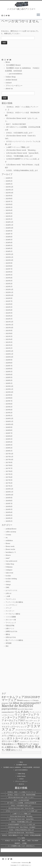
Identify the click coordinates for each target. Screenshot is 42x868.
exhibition (9, 541)
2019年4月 (9, 410)
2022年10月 (9, 295)
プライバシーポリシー (14, 86)
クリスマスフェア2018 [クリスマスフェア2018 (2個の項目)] (24, 730)
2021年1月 (9, 348)
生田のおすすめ (11, 637)
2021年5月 (9, 336)
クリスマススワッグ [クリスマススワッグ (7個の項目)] (22, 723)
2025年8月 (9, 199)
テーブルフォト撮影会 (13, 614)
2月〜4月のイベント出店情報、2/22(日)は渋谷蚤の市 (22, 803)
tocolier (8, 576)
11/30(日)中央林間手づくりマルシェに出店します (22, 825)
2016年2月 (9, 518)
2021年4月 (9, 339)
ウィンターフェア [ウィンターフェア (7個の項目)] (25, 715)
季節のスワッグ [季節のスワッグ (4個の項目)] (25, 744)
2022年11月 (9, 292)
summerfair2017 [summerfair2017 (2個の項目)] (8, 712)
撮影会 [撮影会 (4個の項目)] (10, 747)
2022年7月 (9, 301)
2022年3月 (9, 313)
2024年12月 (9, 222)
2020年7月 (9, 366)
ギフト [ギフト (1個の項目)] (36, 721)
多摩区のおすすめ (11, 631)
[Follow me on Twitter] (7, 16)
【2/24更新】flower (13, 65)
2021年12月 (9, 322)
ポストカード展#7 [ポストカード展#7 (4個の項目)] (10, 741)
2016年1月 (9, 521)
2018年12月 (9, 418)
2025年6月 (9, 204)
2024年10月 (9, 228)
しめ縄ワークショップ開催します (18, 147)
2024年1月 (9, 251)
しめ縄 (8, 596)
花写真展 (9, 643)
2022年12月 (9, 289)
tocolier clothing (11, 579)
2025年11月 (9, 190)
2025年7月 (9, 201)
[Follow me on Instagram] (5, 16)
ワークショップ (11, 623)
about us (9, 89)
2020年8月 (9, 363)
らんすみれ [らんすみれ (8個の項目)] (22, 712)
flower (8, 543)
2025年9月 (9, 196)
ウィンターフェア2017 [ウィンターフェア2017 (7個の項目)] (20, 716)
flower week (10, 546)
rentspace (9, 570)
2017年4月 (9, 477)
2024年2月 (9, 248)
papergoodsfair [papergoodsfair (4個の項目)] (10, 709)
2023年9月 (9, 263)
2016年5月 (9, 509)
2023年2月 (9, 284)
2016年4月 (9, 512)
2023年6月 (9, 272)
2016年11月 (9, 492)
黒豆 (7, 646)
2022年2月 (9, 316)
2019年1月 (9, 416)
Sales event (9, 573)
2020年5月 (9, 372)
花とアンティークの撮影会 (14, 640)
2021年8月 (9, 333)
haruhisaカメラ (11, 552)
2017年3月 (9, 480)
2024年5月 (9, 240)
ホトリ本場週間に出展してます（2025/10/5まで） (22, 846)
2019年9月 (9, 395)
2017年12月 (9, 454)
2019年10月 (9, 392)
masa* (8, 558)
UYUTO (8, 582)
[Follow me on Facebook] (3, 16)
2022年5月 (9, 307)
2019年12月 (9, 386)
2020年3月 (9, 377)
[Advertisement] (21, 670)
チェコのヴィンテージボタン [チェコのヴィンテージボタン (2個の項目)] (24, 736)
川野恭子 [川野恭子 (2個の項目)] (36, 744)
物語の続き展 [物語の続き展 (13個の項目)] (28, 747)
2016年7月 (9, 504)
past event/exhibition (16, 74)
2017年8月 (9, 465)
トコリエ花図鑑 (11, 617)
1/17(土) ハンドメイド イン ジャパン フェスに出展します (22, 811)
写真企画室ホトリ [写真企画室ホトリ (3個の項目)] (9, 744)
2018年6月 (9, 436)
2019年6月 (9, 404)
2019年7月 (9, 401)
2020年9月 (9, 360)
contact (9, 83)
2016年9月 (9, 498)
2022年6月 (9, 304)
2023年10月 (9, 260)
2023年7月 (9, 269)
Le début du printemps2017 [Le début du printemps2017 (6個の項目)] (25, 703)
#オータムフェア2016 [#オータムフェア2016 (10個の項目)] (16, 697)
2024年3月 (9, 245)
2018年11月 (9, 421)
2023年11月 (9, 257)
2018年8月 (9, 430)
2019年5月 (9, 407)
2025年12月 (9, 187)
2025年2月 (9, 216)
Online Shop (11, 77)
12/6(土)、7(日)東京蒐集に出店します (19, 156)
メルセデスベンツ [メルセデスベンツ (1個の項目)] (24, 742)
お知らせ (9, 593)
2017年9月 (9, 462)
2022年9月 (9, 298)
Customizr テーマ (16, 865)
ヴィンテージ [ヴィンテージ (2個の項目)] (34, 741)
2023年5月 (9, 275)
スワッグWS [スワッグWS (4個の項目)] (8, 736)
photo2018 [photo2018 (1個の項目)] (21, 709)
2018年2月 (9, 448)
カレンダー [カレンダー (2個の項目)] (29, 721)
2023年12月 (9, 254)
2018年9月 (9, 427)
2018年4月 (9, 442)
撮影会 (8, 634)
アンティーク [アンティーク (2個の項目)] (34, 712)
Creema (8, 535)
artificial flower (11, 529)
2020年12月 (9, 351)
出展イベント (10, 628)
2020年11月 (9, 354)
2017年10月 (9, 460)
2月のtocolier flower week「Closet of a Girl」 (22, 808)
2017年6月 (9, 471)
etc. (7, 538)
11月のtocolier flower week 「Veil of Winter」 (22, 833)
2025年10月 (9, 193)
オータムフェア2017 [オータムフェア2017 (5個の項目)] (15, 720)
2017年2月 (9, 483)
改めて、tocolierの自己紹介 (16, 124)
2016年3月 (9, 515)
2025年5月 (9, 207)
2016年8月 (9, 501)
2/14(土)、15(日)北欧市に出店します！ (20, 133)
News (8, 62)
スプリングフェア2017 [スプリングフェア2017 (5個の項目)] (15, 733)
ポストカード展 (11, 620)
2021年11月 (9, 325)
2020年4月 (9, 375)
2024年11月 (9, 225)
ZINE (7, 587)
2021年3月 (9, 342)
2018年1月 (9, 451)
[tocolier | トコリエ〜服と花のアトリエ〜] (21, 4)
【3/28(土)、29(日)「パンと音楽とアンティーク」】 (22, 792)
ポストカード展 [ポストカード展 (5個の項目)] (32, 739)
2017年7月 (9, 468)
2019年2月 (9, 413)
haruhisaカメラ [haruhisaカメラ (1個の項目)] (28, 701)
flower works (10, 549)
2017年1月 (9, 486)
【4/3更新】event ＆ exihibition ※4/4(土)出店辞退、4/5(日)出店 (21, 767)
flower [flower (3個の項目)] (20, 700)
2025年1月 (9, 219)
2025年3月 (9, 213)
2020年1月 (9, 383)
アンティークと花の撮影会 (14, 602)
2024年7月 (9, 234)
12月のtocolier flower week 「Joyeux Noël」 (23, 153)
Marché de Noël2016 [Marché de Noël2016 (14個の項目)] (17, 706)
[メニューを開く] (38, 15)
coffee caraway (11, 532)
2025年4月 (9, 210)
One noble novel (11, 561)
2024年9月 (9, 231)
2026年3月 (9, 178)
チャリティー (10, 611)
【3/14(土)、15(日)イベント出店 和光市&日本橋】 (22, 795)
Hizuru (8, 555)
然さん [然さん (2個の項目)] (16, 747)
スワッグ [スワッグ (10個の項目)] (33, 733)
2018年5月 (9, 439)
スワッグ (9, 608)
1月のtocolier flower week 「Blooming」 (22, 150)
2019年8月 (9, 398)
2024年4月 (9, 243)
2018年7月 (9, 433)
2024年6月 (9, 237)
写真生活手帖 (10, 626)
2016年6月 (9, 506)
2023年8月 (9, 266)
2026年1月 (9, 184)
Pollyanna (9, 567)
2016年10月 (9, 495)
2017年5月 (9, 474)
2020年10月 (9, 357)
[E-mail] (9, 16)
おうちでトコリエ (11, 590)
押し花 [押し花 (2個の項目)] (4, 747)
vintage (8, 585)
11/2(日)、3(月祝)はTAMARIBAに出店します (22, 170)
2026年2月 (9, 181)
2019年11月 (9, 389)
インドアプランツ (11, 605)
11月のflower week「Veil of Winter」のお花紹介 (22, 827)
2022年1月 (9, 319)
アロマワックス (11, 599)
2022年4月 (9, 310)
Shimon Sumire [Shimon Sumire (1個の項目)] (29, 709)
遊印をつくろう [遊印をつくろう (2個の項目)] (17, 750)
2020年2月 (9, 380)
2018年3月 (9, 445)
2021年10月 (9, 328)
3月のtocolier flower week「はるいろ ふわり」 (22, 797)
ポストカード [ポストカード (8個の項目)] (15, 738)
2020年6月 (9, 369)
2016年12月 (9, 489)
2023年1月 (9, 287)
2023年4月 (9, 278)
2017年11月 (9, 457)
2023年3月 (9, 281)
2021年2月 (9, 345)
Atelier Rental (11, 80)
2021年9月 (9, 331)
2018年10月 (9, 424)
